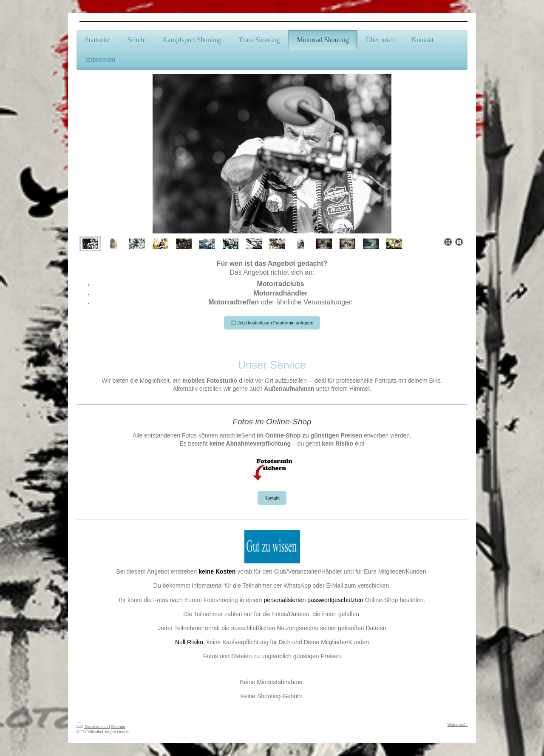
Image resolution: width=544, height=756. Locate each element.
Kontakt (272, 498)
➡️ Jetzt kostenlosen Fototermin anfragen (272, 323)
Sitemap (118, 727)
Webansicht (458, 725)
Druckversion (93, 727)
